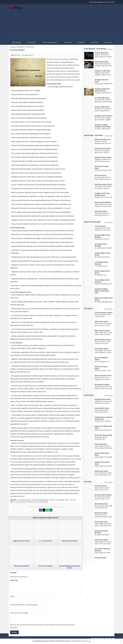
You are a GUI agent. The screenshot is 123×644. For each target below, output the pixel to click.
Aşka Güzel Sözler (101, 211)
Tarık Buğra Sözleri (101, 349)
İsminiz (12, 596)
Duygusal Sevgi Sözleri (103, 71)
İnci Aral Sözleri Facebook (24, 502)
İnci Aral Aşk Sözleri (24, 500)
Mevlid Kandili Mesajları (103, 495)
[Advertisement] (61, 25)
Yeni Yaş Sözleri (100, 226)
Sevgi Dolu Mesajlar (102, 62)
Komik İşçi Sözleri (101, 444)
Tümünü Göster (109, 49)
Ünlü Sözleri (20, 47)
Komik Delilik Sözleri (102, 408)
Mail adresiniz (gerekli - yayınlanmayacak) (24, 605)
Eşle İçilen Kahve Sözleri (103, 184)
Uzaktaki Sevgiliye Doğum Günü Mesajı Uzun (102, 291)
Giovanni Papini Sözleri (103, 339)
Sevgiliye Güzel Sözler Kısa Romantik (102, 194)
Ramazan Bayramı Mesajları (101, 532)
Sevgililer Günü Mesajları (104, 116)
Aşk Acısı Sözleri (100, 175)
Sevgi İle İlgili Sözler (102, 53)
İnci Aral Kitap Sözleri (62, 500)
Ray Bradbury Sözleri (102, 384)
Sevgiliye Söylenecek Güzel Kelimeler (102, 90)
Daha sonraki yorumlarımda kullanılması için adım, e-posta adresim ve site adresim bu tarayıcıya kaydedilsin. (42, 626)
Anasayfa (13, 47)
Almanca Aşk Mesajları (103, 202)
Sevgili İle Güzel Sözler (103, 148)
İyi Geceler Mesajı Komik (103, 435)
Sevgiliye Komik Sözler (103, 399)
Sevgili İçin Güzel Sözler (103, 157)
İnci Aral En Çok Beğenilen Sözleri (43, 500)
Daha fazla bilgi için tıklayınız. (80, 641)
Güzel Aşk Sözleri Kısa (102, 139)
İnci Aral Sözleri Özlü (41, 502)
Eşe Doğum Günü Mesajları (101, 245)
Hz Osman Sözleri (101, 486)
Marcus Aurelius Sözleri (103, 376)
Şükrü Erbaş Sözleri (102, 322)
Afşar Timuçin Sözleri (70, 541)
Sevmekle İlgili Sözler (102, 98)
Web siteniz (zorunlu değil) (19, 613)
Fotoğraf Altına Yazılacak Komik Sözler (104, 418)
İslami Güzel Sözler (101, 540)
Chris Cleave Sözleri (46, 566)
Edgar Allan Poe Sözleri (22, 541)
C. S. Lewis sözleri (46, 541)
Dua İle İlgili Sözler (101, 522)
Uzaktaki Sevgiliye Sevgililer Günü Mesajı (103, 126)
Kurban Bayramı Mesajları (101, 559)
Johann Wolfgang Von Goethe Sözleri (70, 567)
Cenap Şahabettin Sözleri (104, 313)
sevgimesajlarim (29, 55)
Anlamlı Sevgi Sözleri (102, 107)
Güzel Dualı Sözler (101, 513)
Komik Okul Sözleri (101, 471)
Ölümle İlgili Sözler (101, 504)
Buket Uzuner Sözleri (22, 566)
